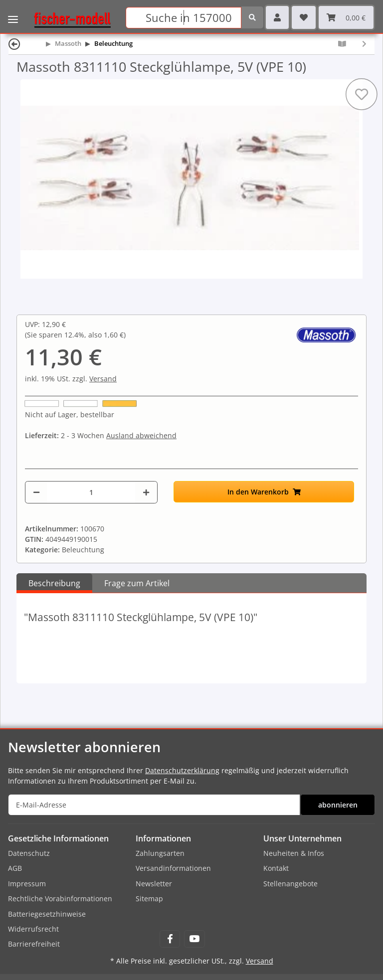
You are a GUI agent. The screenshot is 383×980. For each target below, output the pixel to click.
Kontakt (276, 868)
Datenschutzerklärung (182, 770)
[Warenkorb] (346, 17)
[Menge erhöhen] (146, 492)
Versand (103, 379)
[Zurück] (14, 44)
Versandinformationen (173, 868)
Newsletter (154, 884)
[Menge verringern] (36, 492)
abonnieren (338, 805)
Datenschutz (29, 853)
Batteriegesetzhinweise (47, 914)
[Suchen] (184, 18)
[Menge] (91, 492)
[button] (277, 17)
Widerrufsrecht (33, 929)
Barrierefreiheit (34, 944)
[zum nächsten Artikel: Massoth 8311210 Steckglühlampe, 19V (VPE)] (364, 44)
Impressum (27, 884)
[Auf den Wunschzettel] (362, 94)
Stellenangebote (290, 884)
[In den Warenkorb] (264, 492)
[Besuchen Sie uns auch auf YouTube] (194, 939)
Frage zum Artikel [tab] (137, 583)
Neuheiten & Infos (294, 853)
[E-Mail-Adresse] (154, 805)
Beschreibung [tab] (54, 583)
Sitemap (149, 898)
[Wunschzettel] (304, 17)
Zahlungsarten (160, 853)
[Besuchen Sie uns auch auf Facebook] (170, 939)
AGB (15, 868)
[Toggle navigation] (13, 12)
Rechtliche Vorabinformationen (60, 898)
